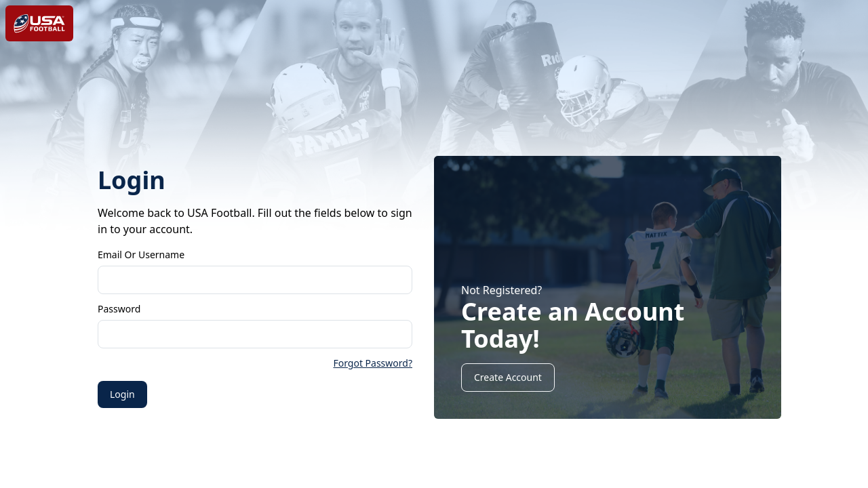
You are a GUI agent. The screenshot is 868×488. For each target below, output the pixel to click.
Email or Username (141, 255)
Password (119, 309)
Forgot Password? (373, 363)
